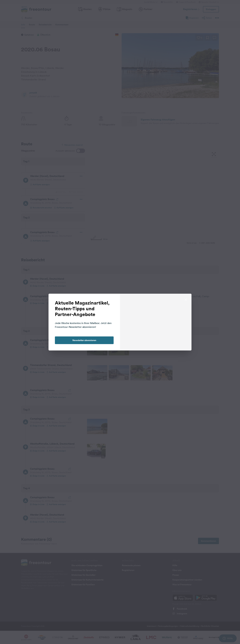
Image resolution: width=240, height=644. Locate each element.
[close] (186, 299)
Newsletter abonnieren (84, 340)
